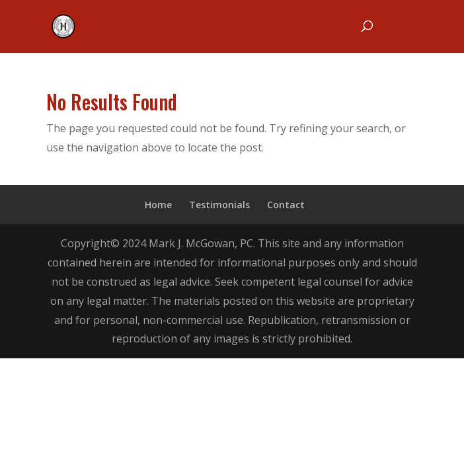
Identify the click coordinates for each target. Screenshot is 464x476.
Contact (286, 205)
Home (158, 205)
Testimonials (219, 205)
